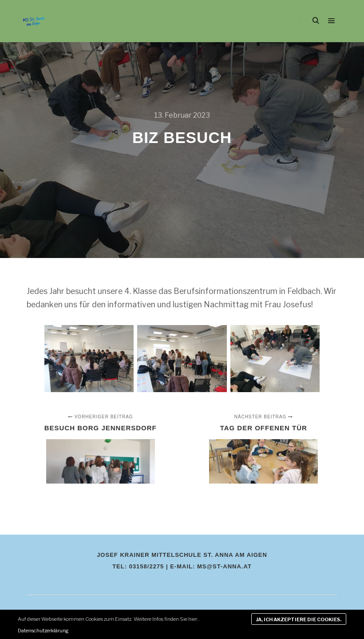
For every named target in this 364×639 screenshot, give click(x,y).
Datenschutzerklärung (43, 631)
